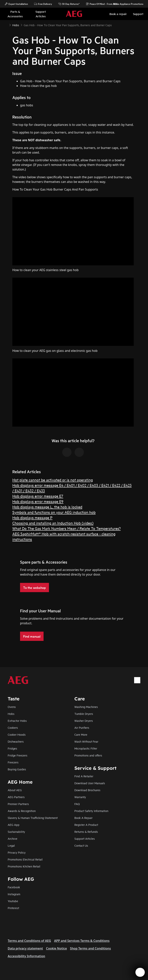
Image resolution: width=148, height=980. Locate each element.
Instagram (14, 894)
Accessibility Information (26, 956)
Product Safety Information (91, 811)
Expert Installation (16, 4)
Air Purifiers (82, 727)
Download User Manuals (90, 783)
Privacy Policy (17, 852)
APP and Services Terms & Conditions (82, 941)
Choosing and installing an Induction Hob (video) (53, 523)
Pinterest (13, 908)
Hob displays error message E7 (38, 496)
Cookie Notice (56, 948)
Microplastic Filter (86, 748)
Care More (81, 734)
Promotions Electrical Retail (25, 859)
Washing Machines (86, 707)
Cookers (13, 727)
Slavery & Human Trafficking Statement (33, 818)
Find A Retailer (84, 776)
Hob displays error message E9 (38, 501)
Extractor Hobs (17, 721)
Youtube (13, 901)
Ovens (12, 707)
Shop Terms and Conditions (90, 948)
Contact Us (81, 845)
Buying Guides (17, 769)
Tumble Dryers (84, 714)
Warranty (80, 797)
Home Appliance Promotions (126, 4)
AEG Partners (16, 797)
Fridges (12, 748)
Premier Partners (18, 804)
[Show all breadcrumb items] (6, 25)
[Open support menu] (140, 972)
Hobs (11, 714)
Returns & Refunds (86, 832)
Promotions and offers (88, 755)
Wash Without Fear (86, 741)
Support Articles (85, 838)
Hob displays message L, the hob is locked (47, 507)
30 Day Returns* (69, 4)
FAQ (77, 804)
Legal (11, 845)
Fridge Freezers (18, 755)
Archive (13, 838)
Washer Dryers (84, 721)
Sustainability (16, 832)
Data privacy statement (25, 948)
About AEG (15, 790)
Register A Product (86, 825)
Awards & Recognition (22, 811)
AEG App (14, 825)
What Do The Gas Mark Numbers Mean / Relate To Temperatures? (66, 528)
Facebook (14, 887)
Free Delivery (43, 4)
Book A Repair (83, 818)
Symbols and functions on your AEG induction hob (54, 512)
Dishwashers (16, 741)
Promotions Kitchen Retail (24, 866)
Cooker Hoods (17, 734)
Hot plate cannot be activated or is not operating (53, 480)
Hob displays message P (32, 517)
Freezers (13, 762)
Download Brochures (87, 790)
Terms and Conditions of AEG (29, 941)
